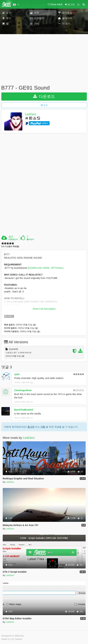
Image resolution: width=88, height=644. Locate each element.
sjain (17, 374)
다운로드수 (13, 239)
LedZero (31, 114)
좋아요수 (30, 239)
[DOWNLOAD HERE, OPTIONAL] (46, 268)
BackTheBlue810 (24, 410)
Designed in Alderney (13, 636)
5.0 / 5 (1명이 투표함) (10, 247)
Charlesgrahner (23, 390)
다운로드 (44, 96)
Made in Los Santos (12, 639)
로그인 (31, 427)
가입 (43, 427)
